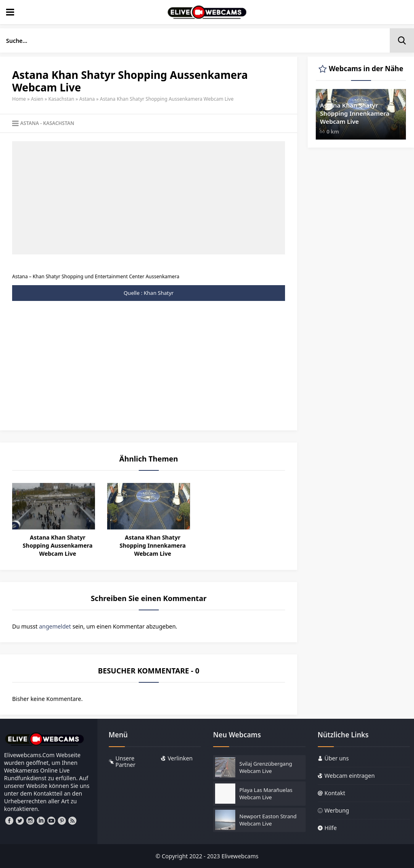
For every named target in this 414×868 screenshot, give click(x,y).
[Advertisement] (149, 198)
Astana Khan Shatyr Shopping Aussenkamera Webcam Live (58, 545)
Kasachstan (61, 99)
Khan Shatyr (159, 293)
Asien (37, 99)
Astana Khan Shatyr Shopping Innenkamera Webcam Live (153, 545)
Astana (87, 99)
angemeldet (55, 626)
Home (19, 99)
